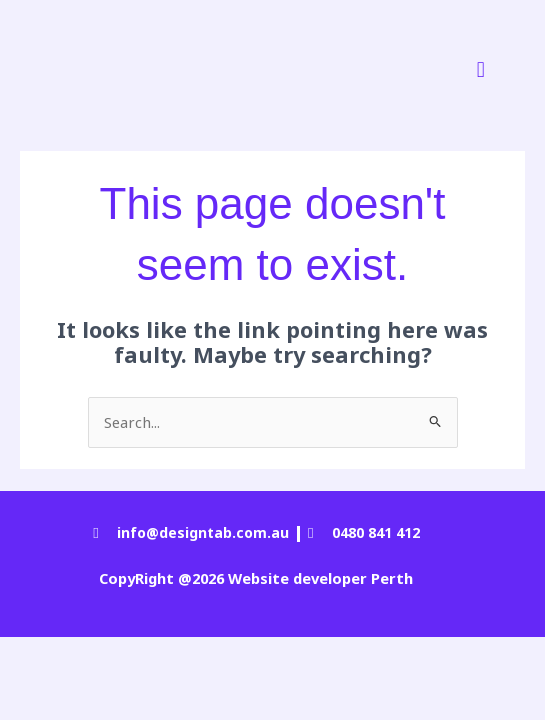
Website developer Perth (318, 578)
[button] (480, 68)
